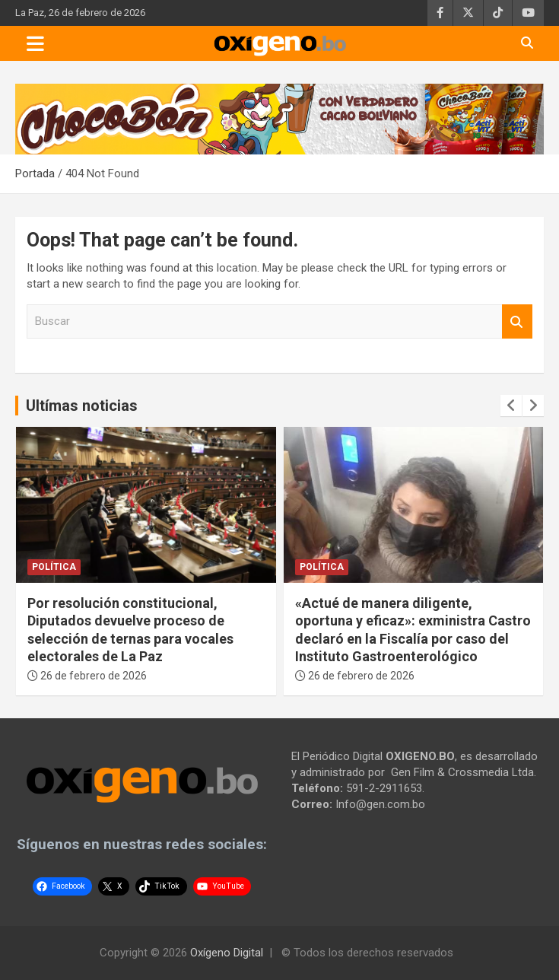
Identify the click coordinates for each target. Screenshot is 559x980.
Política (54, 567)
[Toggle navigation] (35, 43)
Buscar (517, 321)
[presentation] (511, 406)
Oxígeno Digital (227, 953)
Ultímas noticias (82, 406)
